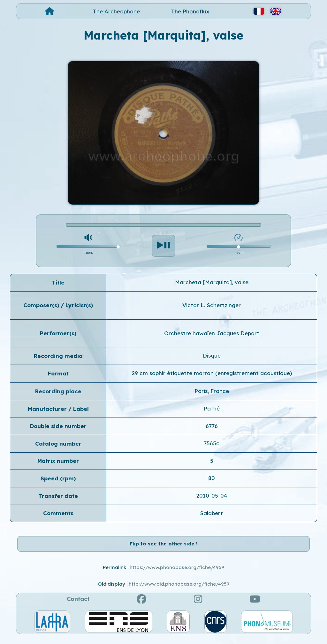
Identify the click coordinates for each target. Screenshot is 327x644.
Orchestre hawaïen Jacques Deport (212, 333)
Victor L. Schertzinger (212, 305)
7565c (212, 443)
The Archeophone (116, 11)
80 (212, 478)
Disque (212, 355)
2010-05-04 (212, 496)
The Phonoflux (190, 11)
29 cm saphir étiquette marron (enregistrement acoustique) (212, 373)
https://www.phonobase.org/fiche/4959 (177, 574)
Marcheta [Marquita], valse (212, 282)
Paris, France (212, 391)
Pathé (212, 408)
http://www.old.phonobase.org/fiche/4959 (179, 591)
